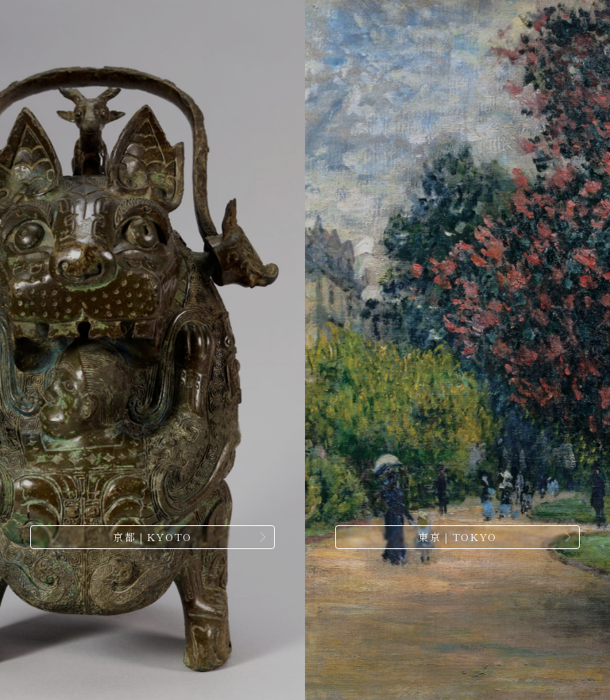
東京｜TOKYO (457, 537)
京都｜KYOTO (152, 537)
